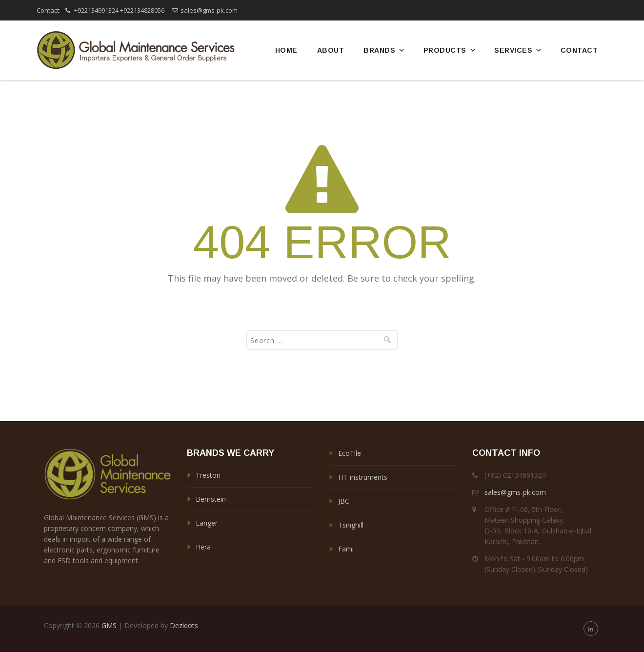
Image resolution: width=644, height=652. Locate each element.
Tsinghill (351, 525)
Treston (208, 475)
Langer (207, 523)
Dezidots (184, 625)
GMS (109, 625)
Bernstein (211, 499)
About (331, 50)
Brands (384, 50)
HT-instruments (363, 477)
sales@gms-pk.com (209, 10)
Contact (579, 50)
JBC (344, 501)
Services (518, 50)
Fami (346, 549)
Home (286, 50)
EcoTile (350, 453)
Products (450, 50)
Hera (203, 547)
